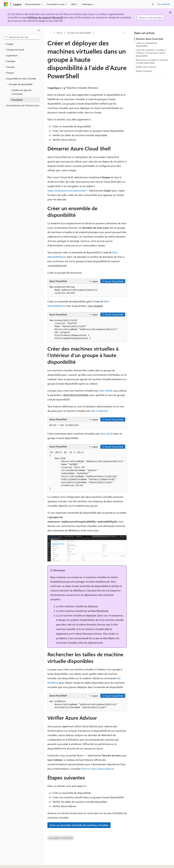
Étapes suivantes (144, 71)
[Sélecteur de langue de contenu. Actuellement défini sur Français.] (11, 863)
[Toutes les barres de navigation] (50, 33)
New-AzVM (106, 391)
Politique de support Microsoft (45, 17)
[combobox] (22, 37)
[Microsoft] (6, 4)
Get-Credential (99, 411)
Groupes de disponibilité (79, 33)
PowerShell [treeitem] (17, 100)
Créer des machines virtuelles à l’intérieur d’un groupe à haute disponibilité (151, 53)
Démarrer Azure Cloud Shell (149, 39)
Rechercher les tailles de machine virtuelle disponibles (152, 61)
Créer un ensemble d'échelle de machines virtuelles (79, 825)
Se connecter (164, 4)
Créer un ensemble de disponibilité (146, 44)
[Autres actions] (124, 33)
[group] (87, 471)
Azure (59, 33)
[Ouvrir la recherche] (153, 4)
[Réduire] (39, 30)
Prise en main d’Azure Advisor (98, 769)
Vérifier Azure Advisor (146, 67)
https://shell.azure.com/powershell (66, 190)
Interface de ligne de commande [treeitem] (21, 92)
